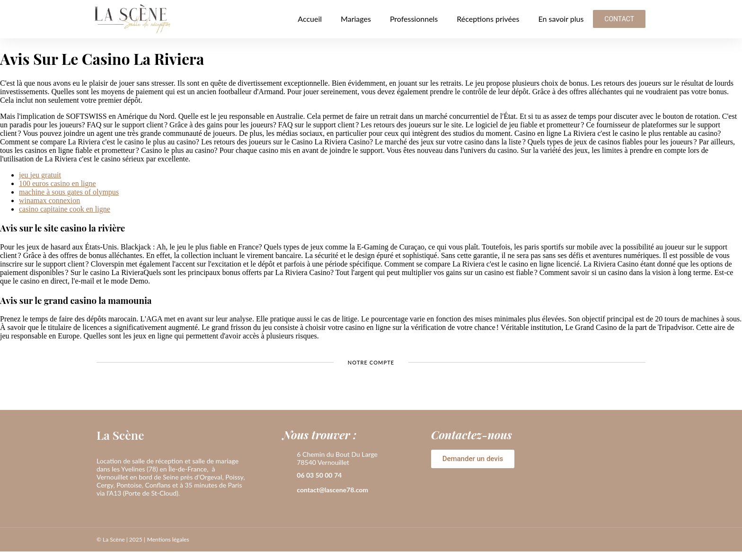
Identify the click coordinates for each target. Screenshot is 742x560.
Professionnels (414, 19)
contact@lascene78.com (332, 490)
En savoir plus (561, 19)
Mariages (356, 19)
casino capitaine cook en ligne (65, 209)
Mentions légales (168, 539)
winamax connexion (49, 200)
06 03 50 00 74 (319, 475)
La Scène (120, 435)
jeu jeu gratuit (40, 175)
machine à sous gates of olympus (69, 192)
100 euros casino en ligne (57, 183)
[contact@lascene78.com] (287, 490)
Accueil (310, 19)
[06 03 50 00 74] (287, 476)
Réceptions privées (488, 19)
